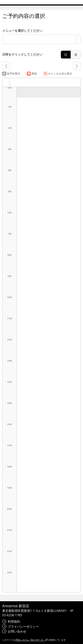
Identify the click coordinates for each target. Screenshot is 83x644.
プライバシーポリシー (20, 626)
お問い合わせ (14, 631)
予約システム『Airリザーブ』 (32, 640)
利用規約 (11, 621)
